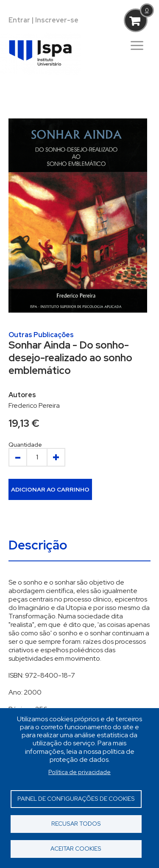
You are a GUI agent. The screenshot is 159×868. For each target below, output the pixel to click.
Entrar (19, 20)
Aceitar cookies (76, 849)
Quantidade (25, 445)
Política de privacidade (79, 772)
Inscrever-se (57, 20)
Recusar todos (76, 824)
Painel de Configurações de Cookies (76, 799)
